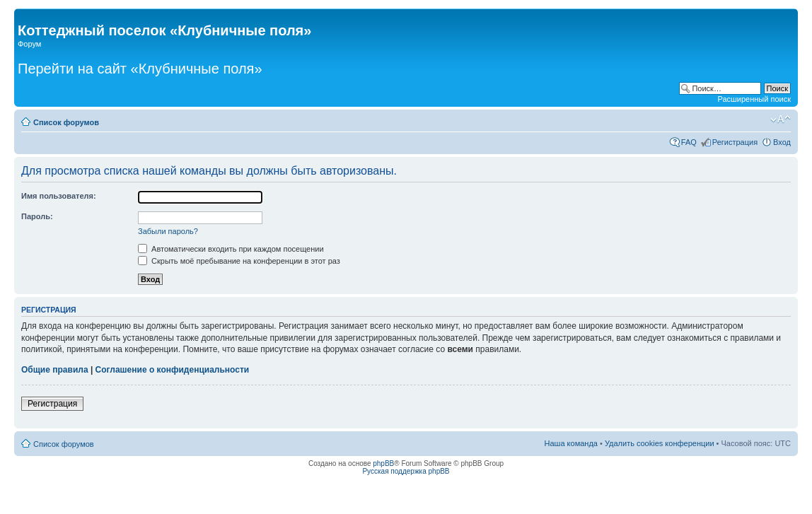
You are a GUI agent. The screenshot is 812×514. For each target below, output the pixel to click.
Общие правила (55, 370)
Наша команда (571, 443)
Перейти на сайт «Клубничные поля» (140, 69)
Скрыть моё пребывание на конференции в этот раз (239, 261)
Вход (782, 142)
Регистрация (735, 142)
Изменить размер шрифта (781, 119)
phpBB (383, 463)
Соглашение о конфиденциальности (173, 370)
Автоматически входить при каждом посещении (231, 249)
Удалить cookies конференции (660, 443)
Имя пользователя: (59, 196)
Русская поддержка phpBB (406, 471)
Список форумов (66, 122)
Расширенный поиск (754, 99)
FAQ (689, 142)
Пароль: (37, 216)
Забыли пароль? (168, 231)
